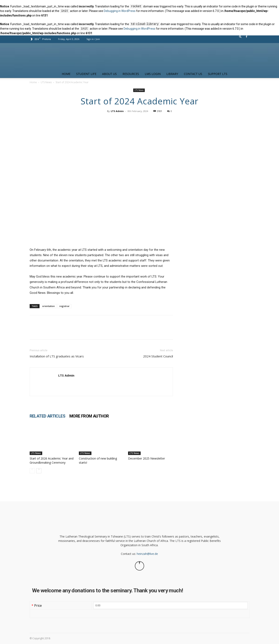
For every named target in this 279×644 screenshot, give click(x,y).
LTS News (46, 82)
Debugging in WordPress (120, 11)
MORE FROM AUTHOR (89, 416)
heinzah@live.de (147, 554)
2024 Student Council (158, 356)
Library (172, 74)
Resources (131, 74)
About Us (109, 74)
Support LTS (218, 74)
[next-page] (39, 471)
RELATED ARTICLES (47, 416)
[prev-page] (32, 471)
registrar (64, 306)
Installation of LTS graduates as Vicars (57, 356)
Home (66, 74)
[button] (240, 38)
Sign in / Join (93, 39)
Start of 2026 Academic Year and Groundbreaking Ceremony (52, 460)
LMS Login (153, 74)
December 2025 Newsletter (147, 458)
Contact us (193, 74)
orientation (48, 306)
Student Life (86, 74)
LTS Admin (117, 111)
